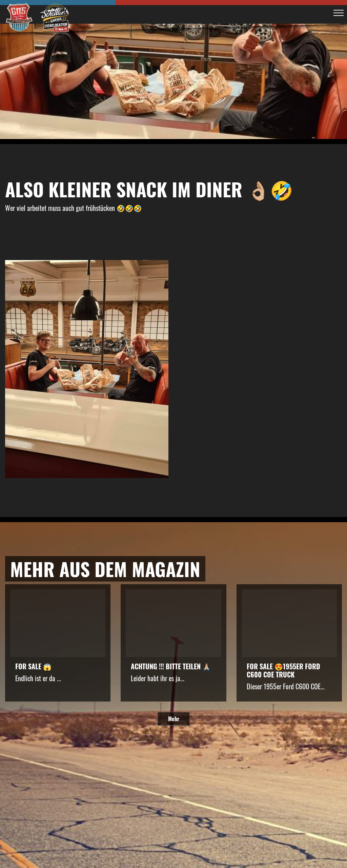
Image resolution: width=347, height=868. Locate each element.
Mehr (174, 719)
